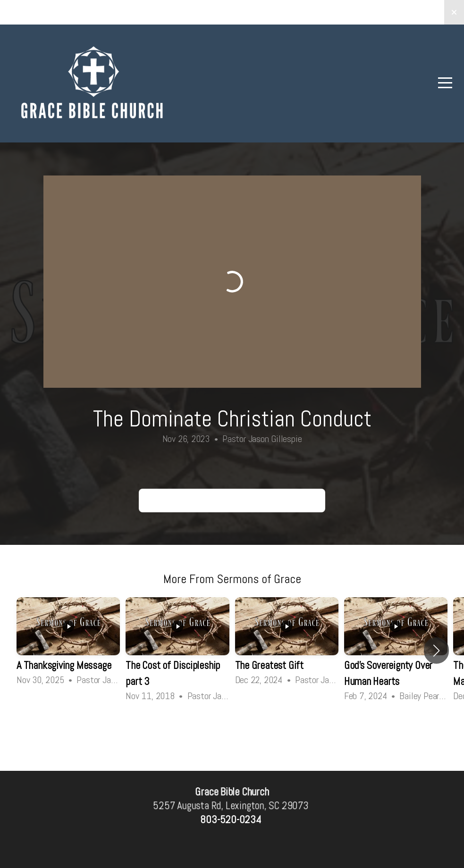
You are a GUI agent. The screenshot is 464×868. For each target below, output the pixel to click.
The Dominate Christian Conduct (232, 500)
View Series (232, 729)
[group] (68, 642)
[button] (436, 651)
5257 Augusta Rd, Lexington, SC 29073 (231, 806)
